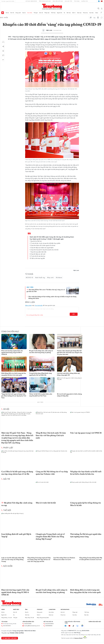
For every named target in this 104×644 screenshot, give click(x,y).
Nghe (3, 42)
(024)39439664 (49, 624)
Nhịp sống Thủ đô (29, 618)
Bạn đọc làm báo (10, 638)
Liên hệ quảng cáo (28, 622)
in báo (98, 18)
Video (97, 13)
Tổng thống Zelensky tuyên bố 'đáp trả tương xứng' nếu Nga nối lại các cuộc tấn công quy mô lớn (39, 560)
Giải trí (74, 13)
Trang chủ (3, 13)
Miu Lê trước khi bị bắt (46, 503)
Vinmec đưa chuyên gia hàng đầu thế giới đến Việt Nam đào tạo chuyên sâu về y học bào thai (70, 352)
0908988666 (49, 626)
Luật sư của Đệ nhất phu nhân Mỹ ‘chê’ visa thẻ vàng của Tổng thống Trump (13, 560)
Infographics (65, 609)
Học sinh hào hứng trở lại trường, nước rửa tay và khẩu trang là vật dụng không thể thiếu (52, 297)
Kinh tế (12, 13)
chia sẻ (91, 18)
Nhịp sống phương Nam (43, 618)
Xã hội (7, 13)
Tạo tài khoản (39, 305)
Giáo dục (79, 13)
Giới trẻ (41, 13)
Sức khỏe (30, 13)
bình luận (102, 18)
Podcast (40, 609)
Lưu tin (3, 51)
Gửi (74, 314)
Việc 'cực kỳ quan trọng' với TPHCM (86, 433)
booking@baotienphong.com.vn (32, 626)
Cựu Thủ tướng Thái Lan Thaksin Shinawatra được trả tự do (64, 559)
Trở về (3, 60)
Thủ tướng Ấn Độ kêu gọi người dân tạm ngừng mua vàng (86, 535)
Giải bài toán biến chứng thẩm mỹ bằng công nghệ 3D (68, 374)
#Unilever (59, 278)
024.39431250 (7, 626)
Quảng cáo (85, 1)
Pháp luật (47, 13)
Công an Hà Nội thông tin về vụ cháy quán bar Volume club (52, 473)
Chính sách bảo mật (95, 622)
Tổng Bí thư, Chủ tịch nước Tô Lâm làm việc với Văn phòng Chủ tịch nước (51, 435)
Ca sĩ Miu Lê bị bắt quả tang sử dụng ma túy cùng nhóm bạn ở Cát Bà (17, 473)
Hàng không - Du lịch (7, 618)
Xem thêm (101, 13)
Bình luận (3, 55)
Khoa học (85, 13)
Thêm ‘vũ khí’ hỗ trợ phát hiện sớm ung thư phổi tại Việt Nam (41, 395)
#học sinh (50, 278)
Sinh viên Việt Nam (58, 1)
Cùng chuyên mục (10, 331)
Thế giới (36, 13)
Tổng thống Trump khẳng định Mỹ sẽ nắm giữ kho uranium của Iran (91, 559)
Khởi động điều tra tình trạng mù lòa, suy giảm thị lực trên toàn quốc (14, 374)
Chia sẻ (3, 46)
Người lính (60, 13)
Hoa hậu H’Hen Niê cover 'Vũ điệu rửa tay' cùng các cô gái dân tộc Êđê (46, 290)
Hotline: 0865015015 (31, 1)
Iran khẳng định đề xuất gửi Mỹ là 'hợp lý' (16, 535)
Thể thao (53, 13)
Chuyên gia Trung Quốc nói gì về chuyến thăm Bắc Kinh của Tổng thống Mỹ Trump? (50, 537)
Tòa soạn (77, 1)
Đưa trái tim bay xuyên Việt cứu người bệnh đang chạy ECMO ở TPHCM (12, 352)
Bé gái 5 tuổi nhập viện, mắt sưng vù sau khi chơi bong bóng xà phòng (41, 352)
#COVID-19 (29, 278)
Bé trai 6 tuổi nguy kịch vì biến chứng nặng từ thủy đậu (69, 395)
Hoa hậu (91, 13)
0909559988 (28, 624)
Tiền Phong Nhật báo (45, 1)
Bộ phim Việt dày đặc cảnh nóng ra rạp (17, 504)
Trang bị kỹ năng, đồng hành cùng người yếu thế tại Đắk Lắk (40, 374)
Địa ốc (24, 13)
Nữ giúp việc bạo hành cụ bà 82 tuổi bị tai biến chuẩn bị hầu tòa (86, 473)
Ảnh (26, 609)
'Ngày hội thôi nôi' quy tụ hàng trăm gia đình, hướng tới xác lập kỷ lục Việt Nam (14, 396)
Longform (52, 609)
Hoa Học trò (68, 1)
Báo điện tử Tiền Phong (52, 7)
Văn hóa (69, 13)
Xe (64, 13)
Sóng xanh (18, 13)
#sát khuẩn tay (40, 278)
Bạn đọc (87, 615)
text (94, 18)
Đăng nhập (28, 305)
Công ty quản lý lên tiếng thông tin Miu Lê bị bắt (85, 504)
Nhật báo (16, 609)
